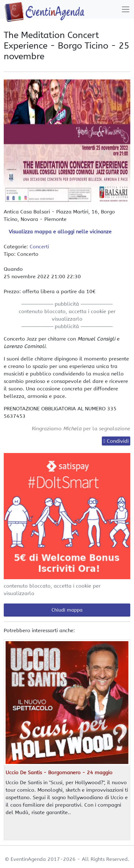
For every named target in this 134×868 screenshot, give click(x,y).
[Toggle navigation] (126, 9)
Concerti (39, 247)
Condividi (118, 441)
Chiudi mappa (67, 610)
